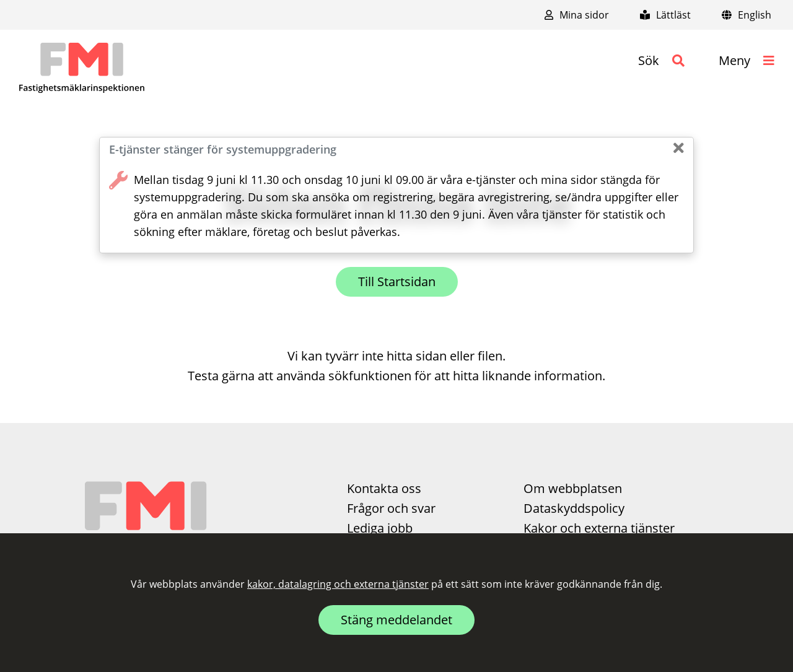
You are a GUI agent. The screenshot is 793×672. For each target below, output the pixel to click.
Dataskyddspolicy (574, 508)
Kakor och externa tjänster (599, 528)
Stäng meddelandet (396, 620)
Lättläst (665, 15)
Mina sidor (577, 15)
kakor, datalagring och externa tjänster (338, 584)
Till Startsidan (397, 281)
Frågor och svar (391, 508)
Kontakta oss (384, 488)
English (747, 15)
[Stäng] (679, 148)
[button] (661, 61)
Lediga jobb (380, 528)
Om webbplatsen (573, 488)
